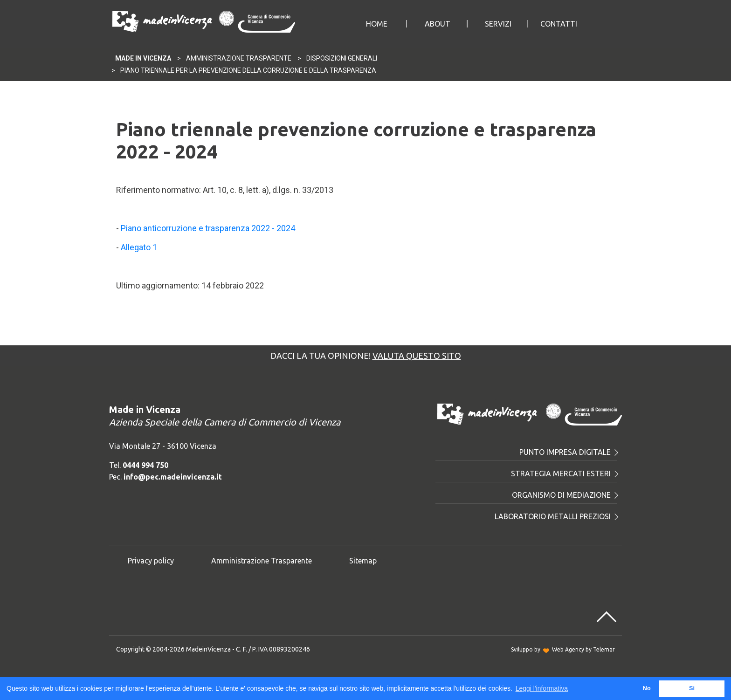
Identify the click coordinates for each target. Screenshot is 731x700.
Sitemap (363, 561)
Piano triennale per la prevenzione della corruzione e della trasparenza (248, 70)
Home (377, 24)
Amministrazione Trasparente (239, 58)
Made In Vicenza (143, 58)
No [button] (647, 688)
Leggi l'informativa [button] (542, 688)
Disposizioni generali (342, 58)
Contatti (559, 24)
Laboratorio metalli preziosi (556, 516)
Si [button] (692, 688)
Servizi (498, 24)
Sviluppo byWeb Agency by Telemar (563, 649)
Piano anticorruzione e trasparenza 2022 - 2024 (208, 228)
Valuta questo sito (417, 356)
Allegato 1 (139, 247)
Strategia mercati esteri (564, 474)
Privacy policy (151, 561)
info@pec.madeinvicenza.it (173, 477)
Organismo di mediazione (565, 495)
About (438, 24)
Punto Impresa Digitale (568, 452)
